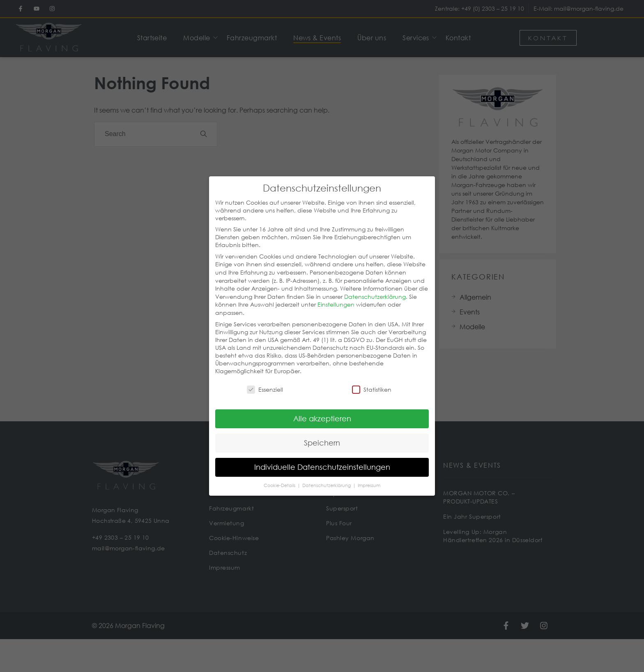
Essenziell (265, 380)
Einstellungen (336, 295)
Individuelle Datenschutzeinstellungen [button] (322, 457)
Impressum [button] (369, 476)
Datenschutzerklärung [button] (327, 476)
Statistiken (372, 380)
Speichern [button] (322, 433)
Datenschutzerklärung (375, 287)
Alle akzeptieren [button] (322, 409)
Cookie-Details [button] (280, 476)
